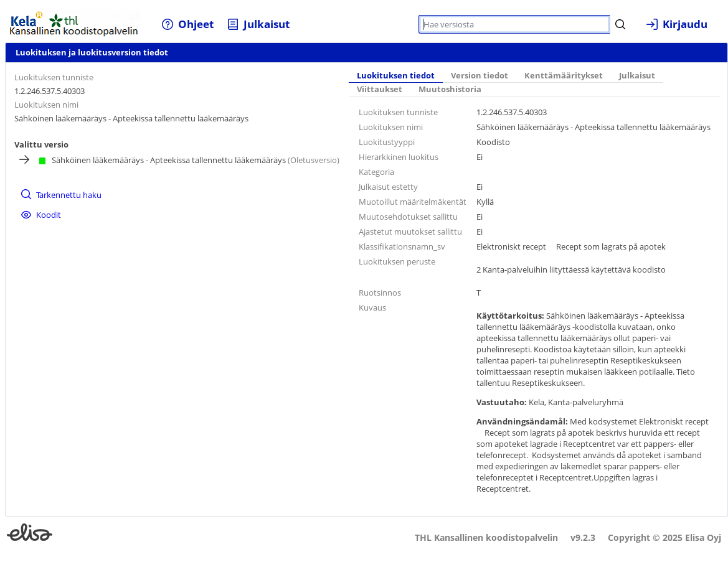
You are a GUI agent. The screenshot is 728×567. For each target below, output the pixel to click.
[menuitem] (188, 24)
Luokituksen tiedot (396, 76)
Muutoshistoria (450, 89)
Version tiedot (480, 76)
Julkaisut (637, 76)
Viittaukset (380, 89)
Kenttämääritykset (564, 76)
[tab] (396, 77)
